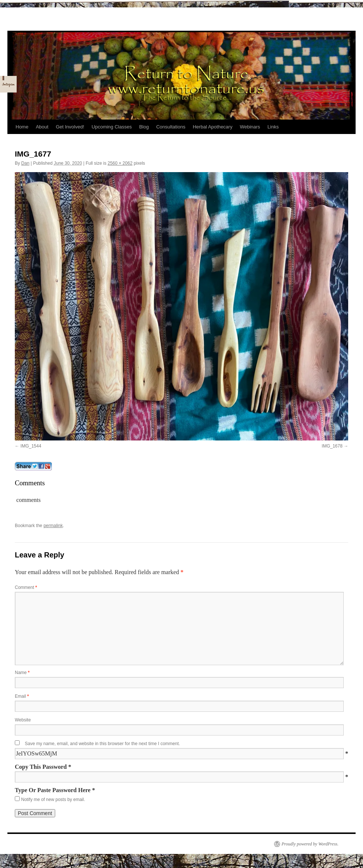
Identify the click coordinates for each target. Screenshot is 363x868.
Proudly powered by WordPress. (310, 844)
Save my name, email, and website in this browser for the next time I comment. (102, 744)
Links (273, 127)
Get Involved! (70, 127)
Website (23, 720)
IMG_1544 (31, 446)
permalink (53, 526)
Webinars (250, 127)
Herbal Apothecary (212, 127)
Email (22, 696)
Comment (26, 587)
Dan (25, 163)
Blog (144, 127)
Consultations (171, 127)
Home (22, 127)
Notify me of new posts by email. (53, 800)
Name (22, 673)
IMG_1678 (332, 446)
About (42, 127)
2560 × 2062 (120, 163)
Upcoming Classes (111, 127)
